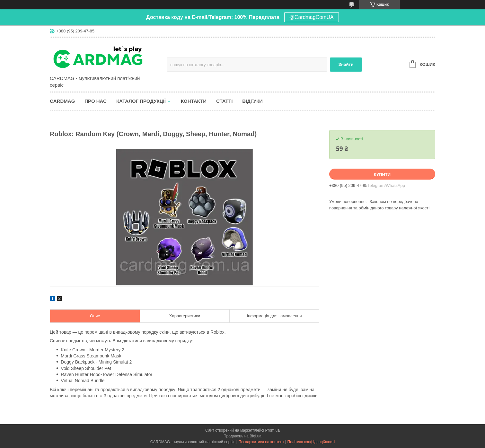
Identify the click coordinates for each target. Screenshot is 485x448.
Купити (382, 175)
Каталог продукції (141, 101)
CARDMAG (62, 101)
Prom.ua (273, 430)
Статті (224, 101)
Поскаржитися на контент (261, 442)
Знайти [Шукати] (346, 64)
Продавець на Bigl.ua (242, 436)
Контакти (194, 101)
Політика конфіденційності (311, 442)
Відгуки (252, 101)
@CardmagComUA (312, 17)
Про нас (96, 101)
